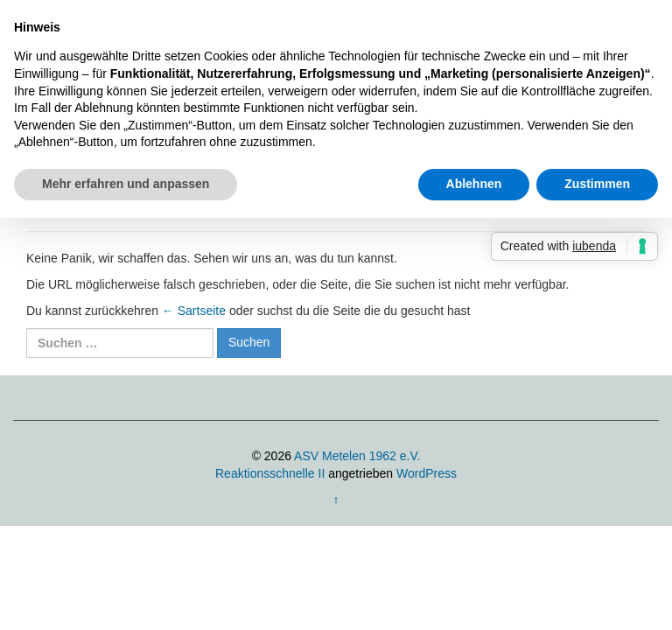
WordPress (427, 473)
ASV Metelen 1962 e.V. (357, 456)
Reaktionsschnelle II (270, 473)
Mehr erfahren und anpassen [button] (126, 184)
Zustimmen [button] (597, 184)
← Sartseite (194, 311)
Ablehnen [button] (474, 184)
